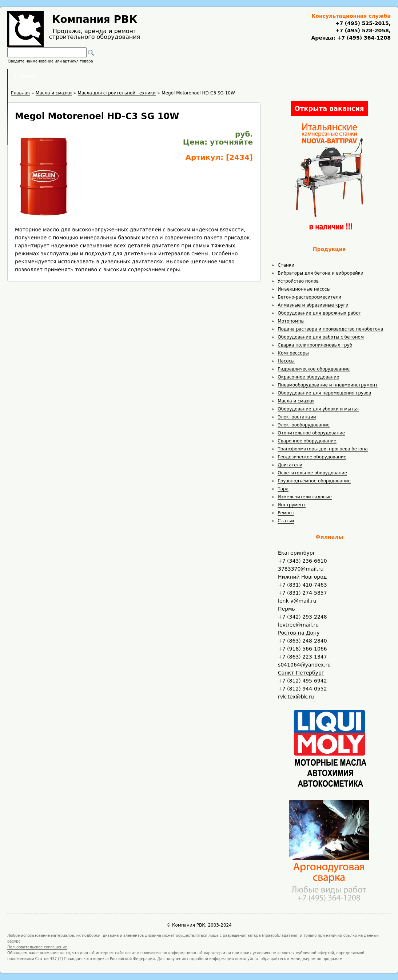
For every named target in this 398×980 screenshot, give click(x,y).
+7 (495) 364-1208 (363, 38)
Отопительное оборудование (311, 433)
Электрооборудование (304, 425)
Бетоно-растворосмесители (309, 297)
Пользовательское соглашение (37, 947)
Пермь (286, 609)
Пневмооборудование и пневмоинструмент (328, 385)
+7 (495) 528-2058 (362, 31)
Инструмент (291, 505)
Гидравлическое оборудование (314, 369)
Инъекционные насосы (304, 289)
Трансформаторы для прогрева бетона (323, 449)
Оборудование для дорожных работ (319, 313)
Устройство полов (298, 281)
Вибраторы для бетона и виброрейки (320, 273)
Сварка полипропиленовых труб (315, 345)
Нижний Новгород (302, 577)
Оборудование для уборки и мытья (318, 409)
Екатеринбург (297, 553)
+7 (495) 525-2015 (362, 23)
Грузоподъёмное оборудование (314, 481)
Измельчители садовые (305, 497)
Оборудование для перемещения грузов (324, 393)
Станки (286, 265)
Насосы (286, 361)
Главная (109, 76)
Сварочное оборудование (307, 441)
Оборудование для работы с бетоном (321, 337)
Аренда (150, 76)
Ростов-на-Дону (299, 633)
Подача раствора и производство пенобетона (330, 329)
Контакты (283, 76)
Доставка (238, 76)
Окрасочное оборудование (308, 377)
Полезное (192, 76)
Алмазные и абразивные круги (313, 305)
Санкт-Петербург (301, 673)
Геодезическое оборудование (312, 457)
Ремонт (286, 513)
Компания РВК (95, 19)
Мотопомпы (291, 321)
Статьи (286, 521)
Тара (283, 489)
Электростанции (297, 417)
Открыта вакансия (329, 108)
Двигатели (290, 465)
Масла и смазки (296, 401)
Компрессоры (293, 353)
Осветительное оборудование (312, 473)
